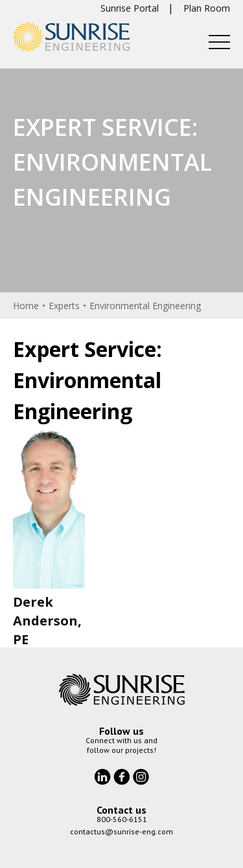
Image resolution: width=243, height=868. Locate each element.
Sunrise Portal (130, 8)
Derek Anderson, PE (47, 621)
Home (26, 306)
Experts (64, 306)
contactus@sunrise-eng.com (121, 831)
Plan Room (207, 8)
